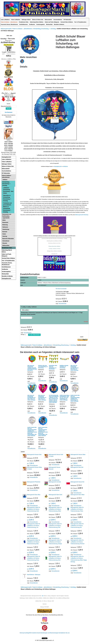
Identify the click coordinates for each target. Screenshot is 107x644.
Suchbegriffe (28, 633)
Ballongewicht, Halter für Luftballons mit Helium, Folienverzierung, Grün (55, 558)
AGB (43, 596)
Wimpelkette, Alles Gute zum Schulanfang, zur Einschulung (53, 367)
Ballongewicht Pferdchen (34, 482)
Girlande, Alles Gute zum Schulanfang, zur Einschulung (43, 367)
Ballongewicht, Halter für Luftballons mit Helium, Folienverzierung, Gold (34, 509)
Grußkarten (65, 166)
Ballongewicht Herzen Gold (34, 455)
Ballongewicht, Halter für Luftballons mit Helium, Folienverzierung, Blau (34, 542)
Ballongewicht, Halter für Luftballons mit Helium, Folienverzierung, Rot (77, 526)
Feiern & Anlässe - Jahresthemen (22, 29)
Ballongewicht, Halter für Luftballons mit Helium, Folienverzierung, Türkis (77, 509)
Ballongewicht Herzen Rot (77, 482)
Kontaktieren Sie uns (64, 633)
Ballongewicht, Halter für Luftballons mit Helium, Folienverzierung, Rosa (34, 558)
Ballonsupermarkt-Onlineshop (82, 215)
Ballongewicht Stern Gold (55, 495)
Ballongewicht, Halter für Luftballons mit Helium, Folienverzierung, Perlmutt (78, 542)
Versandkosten (62, 304)
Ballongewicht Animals (55, 482)
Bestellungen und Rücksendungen (50, 633)
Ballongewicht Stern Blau (34, 495)
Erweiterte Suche (36, 633)
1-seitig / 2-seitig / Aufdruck (29, 307)
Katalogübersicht (58, 166)
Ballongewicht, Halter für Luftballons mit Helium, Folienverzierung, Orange (55, 542)
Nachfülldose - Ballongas (34, 575)
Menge (23, 334)
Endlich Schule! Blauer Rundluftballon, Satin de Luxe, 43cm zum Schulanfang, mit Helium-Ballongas (65, 398)
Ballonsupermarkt (6, 29)
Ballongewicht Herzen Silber (78, 455)
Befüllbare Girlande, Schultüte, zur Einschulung (64, 367)
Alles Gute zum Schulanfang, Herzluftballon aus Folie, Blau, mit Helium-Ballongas (75, 368)
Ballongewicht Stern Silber (78, 495)
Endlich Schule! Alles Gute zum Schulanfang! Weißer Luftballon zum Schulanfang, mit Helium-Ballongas (75, 398)
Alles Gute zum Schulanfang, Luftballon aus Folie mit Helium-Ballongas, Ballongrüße (32, 368)
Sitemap (22, 633)
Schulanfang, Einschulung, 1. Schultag (44, 29)
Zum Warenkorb (9, 112)
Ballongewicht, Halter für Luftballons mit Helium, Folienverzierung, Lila (34, 526)
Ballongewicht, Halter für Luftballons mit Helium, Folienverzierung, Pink (55, 526)
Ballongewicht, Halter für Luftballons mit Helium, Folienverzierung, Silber (55, 509)
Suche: (9, 104)
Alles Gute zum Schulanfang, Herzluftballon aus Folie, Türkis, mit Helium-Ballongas (31, 398)
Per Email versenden (61, 289)
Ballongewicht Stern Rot (77, 467)
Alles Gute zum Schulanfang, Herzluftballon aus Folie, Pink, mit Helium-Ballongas (42, 398)
